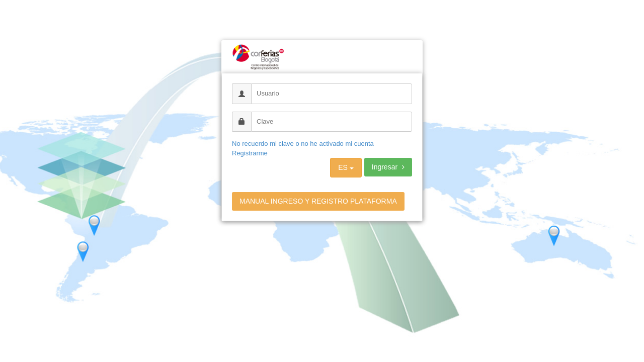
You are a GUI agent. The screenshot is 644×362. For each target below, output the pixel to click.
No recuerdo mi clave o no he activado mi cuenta (303, 144)
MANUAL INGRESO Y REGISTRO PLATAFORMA (318, 201)
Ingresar (388, 167)
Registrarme (250, 153)
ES (346, 167)
